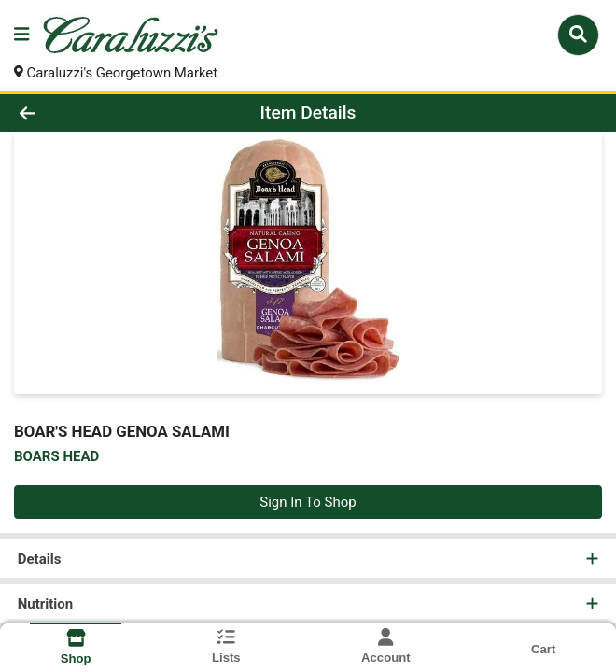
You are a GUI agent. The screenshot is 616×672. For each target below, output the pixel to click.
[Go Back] (88, 113)
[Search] (578, 35)
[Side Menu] (21, 35)
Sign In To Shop (308, 502)
